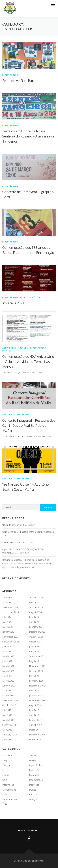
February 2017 (10, 735)
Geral (5, 780)
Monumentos (9, 790)
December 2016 (37, 735)
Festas (6, 775)
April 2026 (7, 598)
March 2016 (35, 740)
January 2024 (9, 632)
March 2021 (8, 671)
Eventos (25, 297)
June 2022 (7, 661)
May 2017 (7, 730)
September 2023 (11, 642)
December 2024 (10, 607)
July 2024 (7, 617)
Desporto (7, 760)
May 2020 (34, 676)
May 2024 (7, 622)
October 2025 (36, 598)
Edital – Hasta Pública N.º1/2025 (18, 542)
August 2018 (35, 705)
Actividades (9, 348)
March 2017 (35, 730)
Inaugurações (36, 780)
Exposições (35, 770)
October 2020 (36, 671)
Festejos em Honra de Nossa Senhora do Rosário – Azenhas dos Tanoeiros (28, 136)
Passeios (34, 794)
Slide (5, 804)
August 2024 (35, 612)
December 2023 (37, 632)
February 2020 (36, 681)
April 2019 (34, 691)
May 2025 (7, 602)
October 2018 (9, 705)
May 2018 (7, 715)
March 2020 (8, 681)
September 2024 (11, 612)
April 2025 (34, 602)
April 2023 (34, 651)
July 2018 (7, 710)
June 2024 (34, 617)
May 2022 (34, 661)
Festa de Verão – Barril (19, 81)
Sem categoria (10, 799)
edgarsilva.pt (38, 861)
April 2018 (34, 715)
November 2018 (37, 700)
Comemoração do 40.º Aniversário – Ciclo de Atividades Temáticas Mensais (28, 361)
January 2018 (36, 720)
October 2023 (36, 637)
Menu (53, 6)
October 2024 (36, 607)
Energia (6, 765)
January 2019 (36, 695)
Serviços (33, 799)
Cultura (23, 348)
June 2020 (7, 676)
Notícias (6, 794)
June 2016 (7, 740)
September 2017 (11, 725)
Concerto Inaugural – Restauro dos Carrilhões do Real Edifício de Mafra (29, 425)
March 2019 (8, 695)
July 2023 (7, 647)
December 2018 (10, 700)
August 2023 (35, 642)
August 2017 (35, 725)
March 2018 (8, 720)
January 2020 (9, 686)
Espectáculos (10, 75)
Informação (8, 785)
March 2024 (8, 627)
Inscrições (34, 785)
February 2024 (36, 627)
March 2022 (8, 666)
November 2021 (37, 666)
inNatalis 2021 (13, 303)
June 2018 (34, 710)
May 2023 (7, 651)
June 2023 (34, 647)
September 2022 (37, 656)
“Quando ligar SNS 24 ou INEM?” (19, 525)
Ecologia (33, 760)
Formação (34, 775)
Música (36, 297)
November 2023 (10, 637)
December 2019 (37, 686)
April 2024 (34, 622)
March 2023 (8, 656)
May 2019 (7, 691)
